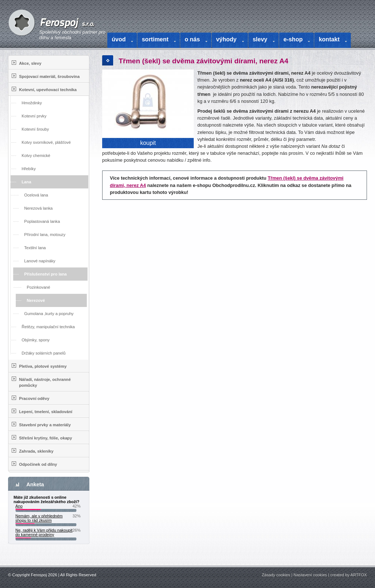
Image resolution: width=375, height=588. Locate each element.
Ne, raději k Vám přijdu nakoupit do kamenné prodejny (44, 532)
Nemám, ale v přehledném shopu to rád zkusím (39, 518)
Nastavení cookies (310, 575)
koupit (148, 143)
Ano (19, 506)
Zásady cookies (276, 575)
